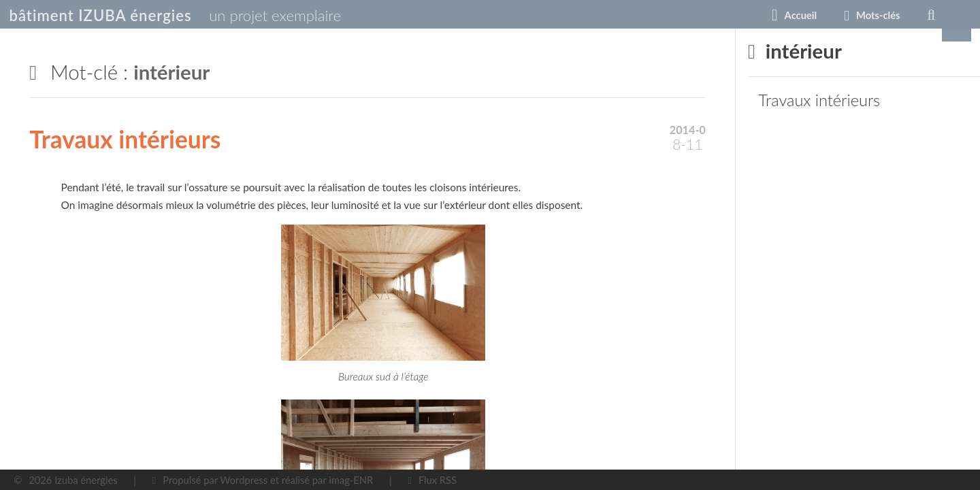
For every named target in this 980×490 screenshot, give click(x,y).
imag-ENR (351, 480)
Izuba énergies (86, 480)
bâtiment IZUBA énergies (140, 15)
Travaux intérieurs (125, 139)
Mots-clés (762, 16)
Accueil (684, 16)
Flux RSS (438, 480)
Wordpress (244, 480)
